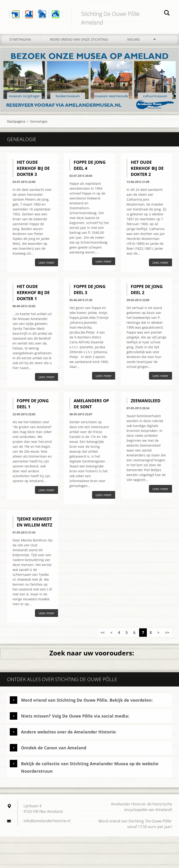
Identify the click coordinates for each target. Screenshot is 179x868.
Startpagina (20, 39)
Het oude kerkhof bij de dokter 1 (33, 292)
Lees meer (46, 262)
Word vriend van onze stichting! (79, 39)
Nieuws (134, 39)
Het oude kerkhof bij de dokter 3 (33, 168)
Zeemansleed (146, 401)
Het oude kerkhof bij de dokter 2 (147, 168)
